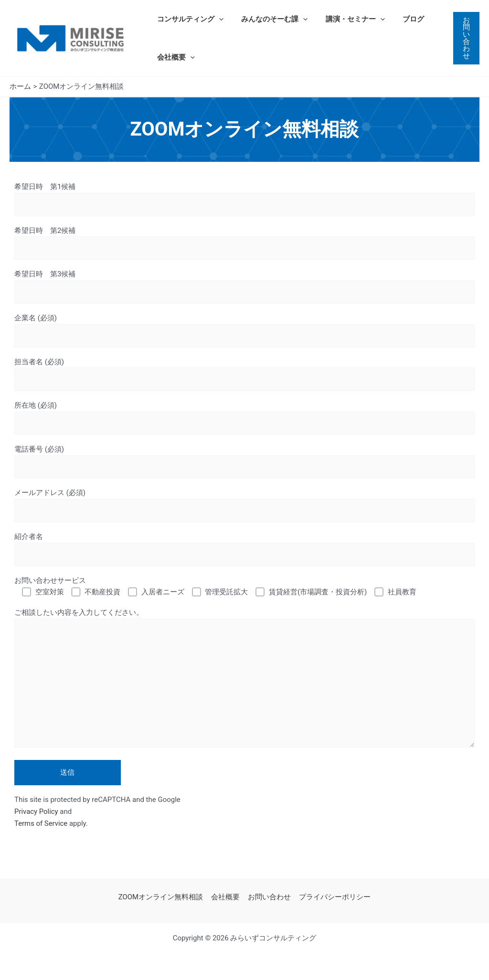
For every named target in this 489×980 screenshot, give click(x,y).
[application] (217, 19)
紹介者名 (244, 551)
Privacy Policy (36, 814)
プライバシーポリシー (333, 897)
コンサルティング (188, 19)
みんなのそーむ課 (269, 19)
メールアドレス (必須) (244, 507)
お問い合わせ (269, 897)
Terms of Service (41, 826)
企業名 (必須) (244, 331)
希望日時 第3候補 (244, 287)
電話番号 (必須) (244, 463)
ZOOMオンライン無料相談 (162, 897)
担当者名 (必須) (244, 375)
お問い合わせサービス (50, 582)
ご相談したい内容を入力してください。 (244, 682)
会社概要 (174, 57)
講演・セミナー (346, 19)
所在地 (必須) (244, 419)
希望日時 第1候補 (244, 199)
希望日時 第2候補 (244, 243)
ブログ (401, 19)
